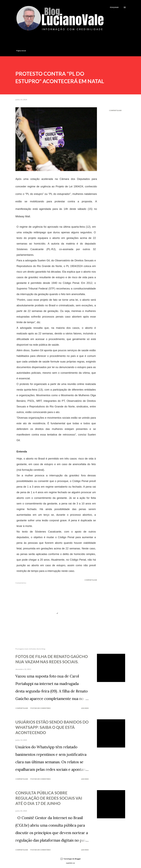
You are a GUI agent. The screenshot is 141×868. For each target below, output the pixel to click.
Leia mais (85, 708)
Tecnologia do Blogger (70, 859)
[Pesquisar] (114, 7)
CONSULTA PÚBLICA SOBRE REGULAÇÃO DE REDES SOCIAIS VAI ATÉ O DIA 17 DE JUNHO (49, 798)
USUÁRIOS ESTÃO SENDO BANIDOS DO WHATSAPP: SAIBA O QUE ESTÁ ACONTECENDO (52, 727)
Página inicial (21, 51)
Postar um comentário (41, 708)
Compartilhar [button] (115, 110)
